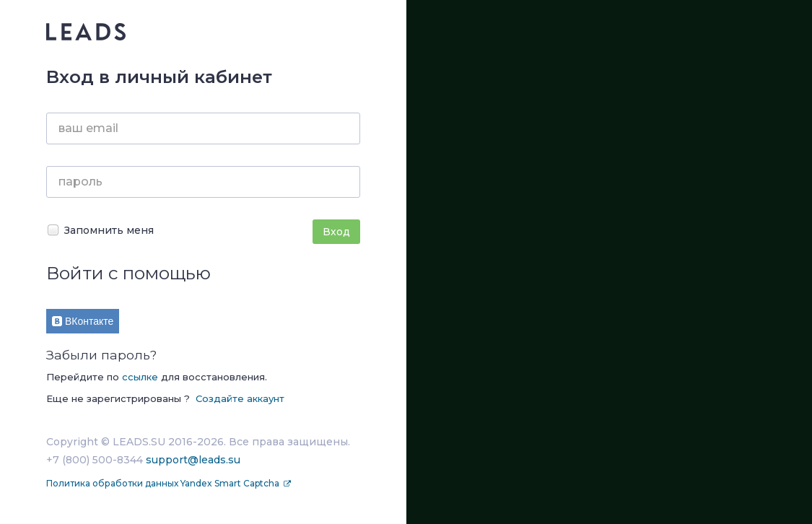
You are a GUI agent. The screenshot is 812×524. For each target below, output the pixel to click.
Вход (336, 232)
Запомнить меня (100, 230)
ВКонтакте (83, 321)
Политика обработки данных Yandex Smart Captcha (164, 483)
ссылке (140, 377)
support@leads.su (193, 460)
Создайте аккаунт (240, 398)
